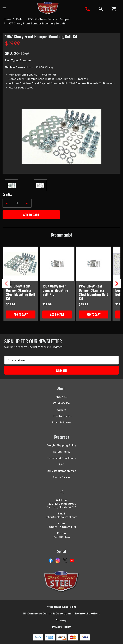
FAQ (62, 464)
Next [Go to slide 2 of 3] (117, 288)
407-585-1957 (62, 537)
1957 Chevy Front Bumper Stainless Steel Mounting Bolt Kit (21, 292)
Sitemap (62, 620)
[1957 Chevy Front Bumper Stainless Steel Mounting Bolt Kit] (21, 264)
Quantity (7, 194)
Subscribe (62, 371)
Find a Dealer (61, 477)
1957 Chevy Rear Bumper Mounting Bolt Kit (55, 290)
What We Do (61, 403)
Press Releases (61, 422)
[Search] (101, 9)
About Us (62, 397)
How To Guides (62, 416)
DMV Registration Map (62, 471)
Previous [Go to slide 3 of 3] (6, 288)
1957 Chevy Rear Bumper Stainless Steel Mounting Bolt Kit (93, 292)
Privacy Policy (61, 627)
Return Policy (62, 452)
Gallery (61, 410)
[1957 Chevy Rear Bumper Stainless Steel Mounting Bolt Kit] (94, 264)
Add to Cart (21, 314)
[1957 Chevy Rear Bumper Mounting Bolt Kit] (57, 264)
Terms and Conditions (61, 458)
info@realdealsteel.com (62, 517)
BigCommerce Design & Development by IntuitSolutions (62, 613)
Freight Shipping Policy (61, 445)
